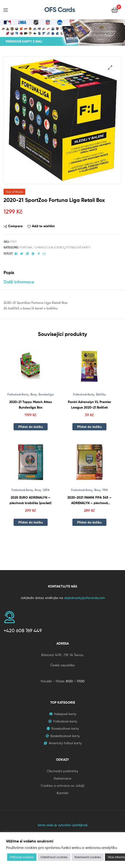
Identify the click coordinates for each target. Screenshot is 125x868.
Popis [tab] (9, 272)
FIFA (105, 490)
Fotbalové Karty (78, 247)
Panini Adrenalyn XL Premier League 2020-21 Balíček (90, 405)
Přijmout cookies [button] (22, 857)
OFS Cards (60, 10)
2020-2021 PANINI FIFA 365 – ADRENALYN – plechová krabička (89, 500)
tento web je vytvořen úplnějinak (63, 825)
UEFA (46, 490)
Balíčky (101, 394)
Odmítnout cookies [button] (54, 857)
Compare (15, 226)
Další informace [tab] (19, 282)
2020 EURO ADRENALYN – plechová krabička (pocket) (30, 500)
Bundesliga (46, 394)
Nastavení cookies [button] (88, 857)
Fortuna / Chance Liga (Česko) (42, 247)
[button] (110, 67)
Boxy (34, 394)
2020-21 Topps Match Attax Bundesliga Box (31, 405)
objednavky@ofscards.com (85, 598)
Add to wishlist (43, 226)
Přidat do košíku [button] (31, 427)
